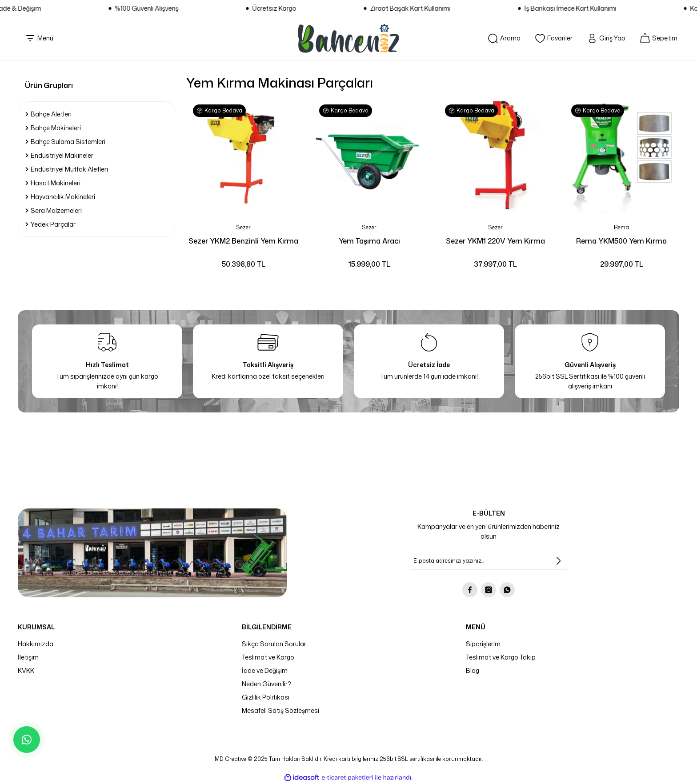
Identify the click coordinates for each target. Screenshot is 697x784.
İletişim (28, 657)
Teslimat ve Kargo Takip (501, 657)
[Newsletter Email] (489, 561)
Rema (621, 227)
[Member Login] (601, 38)
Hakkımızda (36, 644)
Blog (473, 670)
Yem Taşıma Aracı (369, 241)
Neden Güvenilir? (266, 684)
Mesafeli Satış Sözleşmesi (280, 710)
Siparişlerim (483, 644)
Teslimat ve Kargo (268, 657)
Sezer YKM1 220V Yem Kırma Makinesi (495, 241)
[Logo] (348, 38)
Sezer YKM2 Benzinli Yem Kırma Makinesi (243, 241)
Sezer (244, 227)
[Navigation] (39, 38)
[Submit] (558, 561)
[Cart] (657, 38)
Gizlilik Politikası (266, 697)
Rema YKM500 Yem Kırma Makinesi (621, 241)
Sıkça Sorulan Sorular (274, 644)
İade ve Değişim (265, 670)
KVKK (26, 670)
